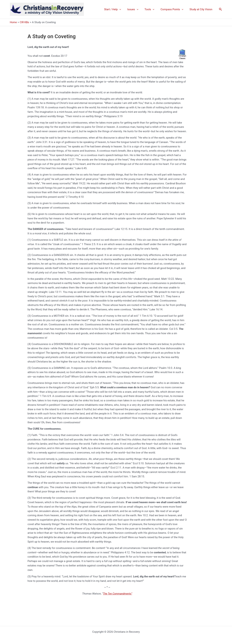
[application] (123, 9)
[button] (220, 9)
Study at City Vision (201, 9)
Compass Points (173, 9)
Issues (136, 9)
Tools (152, 9)
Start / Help (117, 9)
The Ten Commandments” (118, 594)
